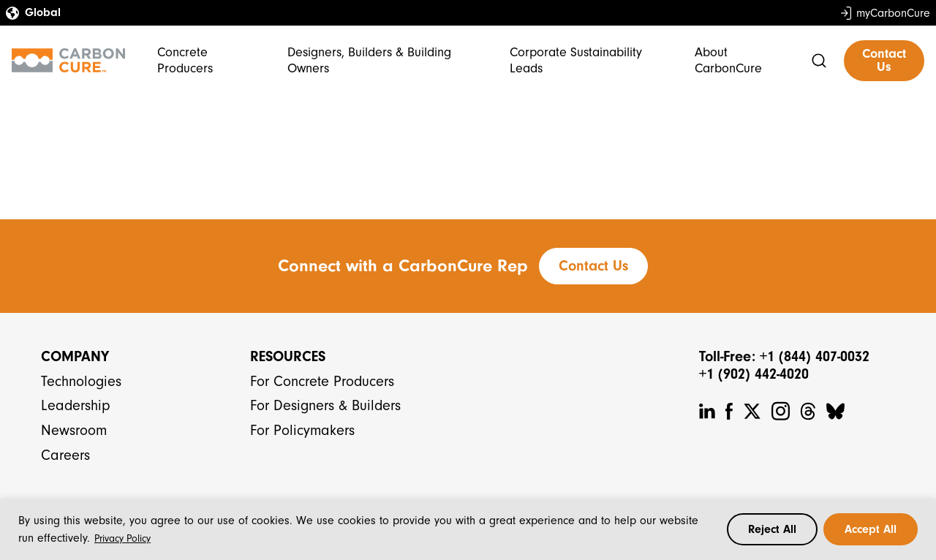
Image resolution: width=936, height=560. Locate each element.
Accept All (871, 529)
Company (75, 356)
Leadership (76, 405)
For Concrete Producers (322, 381)
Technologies (81, 381)
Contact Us (884, 60)
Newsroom (74, 430)
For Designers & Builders (325, 405)
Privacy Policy (122, 538)
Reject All (772, 529)
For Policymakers (302, 430)
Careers (65, 455)
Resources (288, 356)
